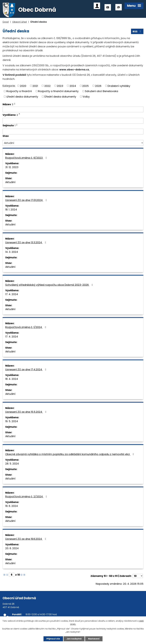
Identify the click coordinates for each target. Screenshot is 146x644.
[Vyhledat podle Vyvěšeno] (73, 121)
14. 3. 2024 (12, 252)
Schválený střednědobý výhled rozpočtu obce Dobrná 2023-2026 (50, 285)
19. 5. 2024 (12, 421)
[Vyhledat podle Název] (73, 109)
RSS (137, 31)
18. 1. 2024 (11, 210)
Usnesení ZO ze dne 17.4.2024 (26, 369)
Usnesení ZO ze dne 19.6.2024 (26, 539)
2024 (73, 86)
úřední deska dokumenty (22, 97)
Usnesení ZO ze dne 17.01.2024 (27, 200)
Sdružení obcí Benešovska (102, 91)
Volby (86, 97)
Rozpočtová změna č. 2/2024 (27, 497)
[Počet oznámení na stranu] (138, 576)
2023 (60, 86)
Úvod (6, 22)
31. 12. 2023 (12, 167)
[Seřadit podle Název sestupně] (15, 104)
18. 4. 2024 (12, 379)
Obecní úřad (19, 22)
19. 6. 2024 (12, 506)
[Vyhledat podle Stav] (73, 143)
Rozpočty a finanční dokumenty (58, 91)
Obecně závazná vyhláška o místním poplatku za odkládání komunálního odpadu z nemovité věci (70, 454)
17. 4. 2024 (12, 294)
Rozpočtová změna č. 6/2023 (27, 158)
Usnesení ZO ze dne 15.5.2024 (26, 412)
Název (8, 104)
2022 (47, 86)
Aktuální (10, 182)
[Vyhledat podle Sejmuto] (73, 132)
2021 (35, 86)
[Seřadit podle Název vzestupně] (15, 103)
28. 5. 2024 (12, 464)
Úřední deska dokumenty (60, 97)
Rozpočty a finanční (19, 91)
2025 (85, 86)
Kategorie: (9, 86)
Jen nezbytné (74, 639)
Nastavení (94, 639)
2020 (23, 86)
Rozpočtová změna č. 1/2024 (26, 327)
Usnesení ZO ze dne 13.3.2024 (26, 242)
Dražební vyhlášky (119, 86)
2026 (98, 86)
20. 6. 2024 (12, 548)
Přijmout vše (53, 639)
